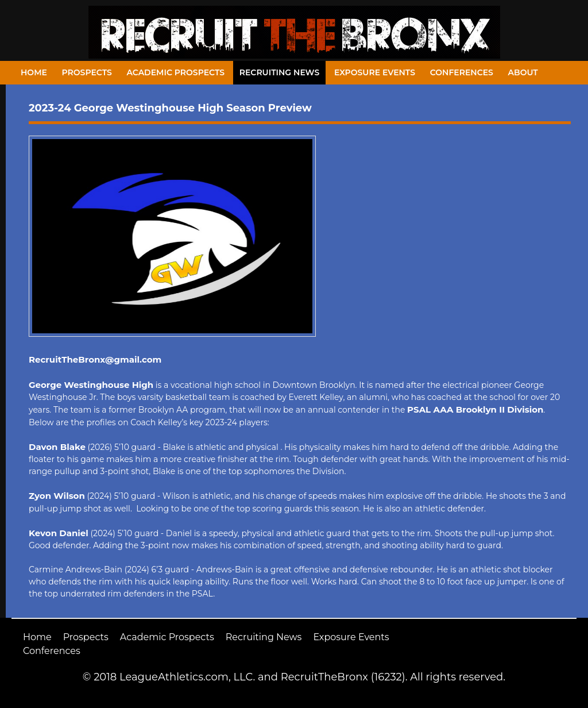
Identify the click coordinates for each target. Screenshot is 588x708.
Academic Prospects (175, 72)
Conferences (462, 72)
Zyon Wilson (57, 496)
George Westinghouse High (91, 385)
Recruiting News (280, 72)
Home (34, 72)
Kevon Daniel (59, 533)
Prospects (87, 72)
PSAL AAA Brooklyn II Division (475, 409)
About (523, 72)
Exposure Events (375, 72)
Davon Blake (57, 447)
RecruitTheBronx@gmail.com (95, 359)
